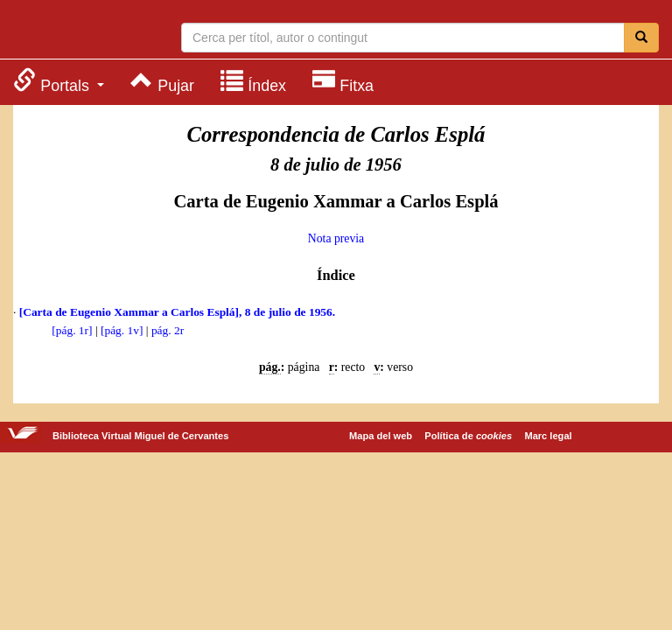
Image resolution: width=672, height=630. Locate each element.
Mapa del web (381, 436)
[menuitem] (59, 81)
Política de (468, 436)
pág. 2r (168, 330)
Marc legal (548, 436)
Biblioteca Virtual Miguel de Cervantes (83, 31)
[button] (59, 81)
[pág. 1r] (72, 330)
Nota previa (336, 238)
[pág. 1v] (122, 330)
